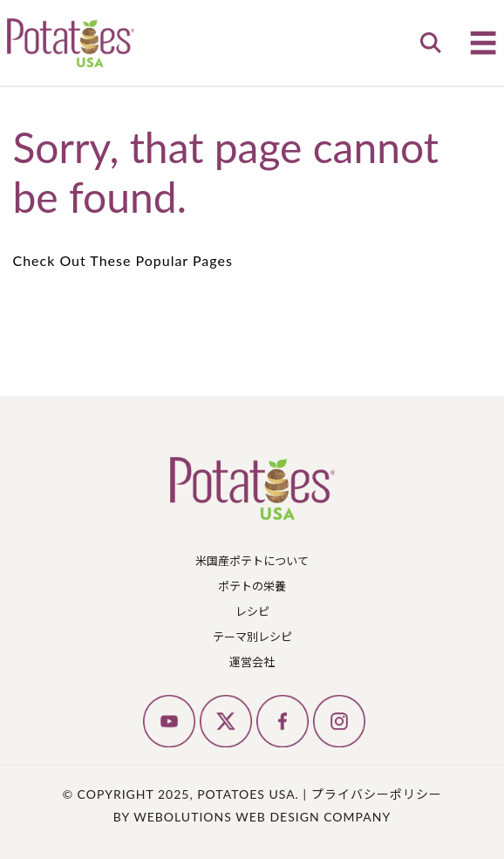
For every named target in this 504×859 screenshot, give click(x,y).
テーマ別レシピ (252, 637)
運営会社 (252, 662)
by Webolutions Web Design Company (252, 817)
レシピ (252, 611)
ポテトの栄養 (252, 586)
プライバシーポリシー (377, 794)
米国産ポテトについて (252, 561)
